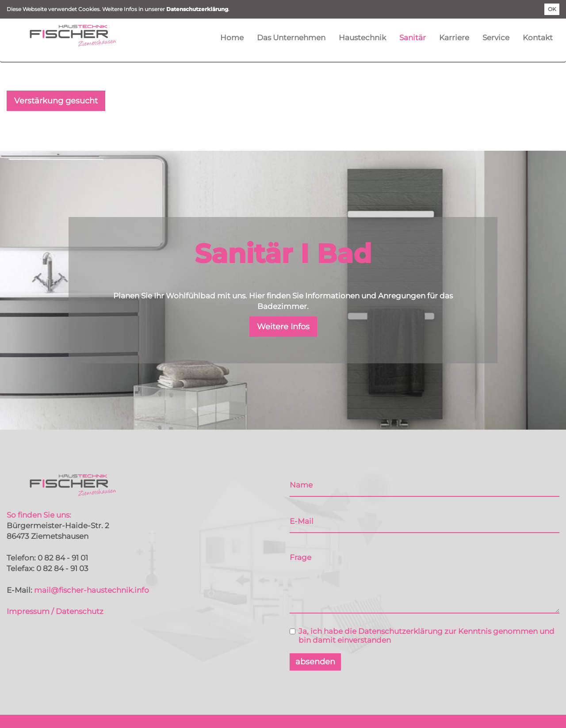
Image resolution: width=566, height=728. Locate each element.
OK (552, 9)
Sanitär (413, 38)
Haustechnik (362, 38)
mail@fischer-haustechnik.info (92, 590)
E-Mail (302, 521)
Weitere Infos (283, 327)
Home (232, 38)
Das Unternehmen (291, 38)
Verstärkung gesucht (56, 101)
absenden (315, 662)
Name (301, 485)
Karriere (454, 38)
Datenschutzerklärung (197, 9)
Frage (300, 557)
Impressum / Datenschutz (55, 611)
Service (496, 38)
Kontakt (538, 38)
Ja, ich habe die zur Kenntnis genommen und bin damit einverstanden (422, 636)
